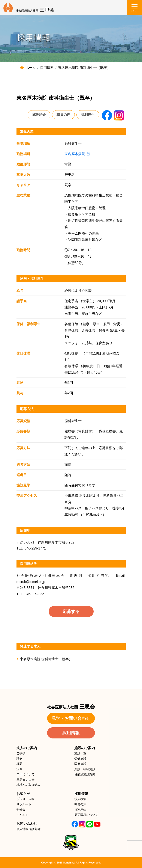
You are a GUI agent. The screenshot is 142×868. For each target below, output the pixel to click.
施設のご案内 (85, 748)
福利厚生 (88, 115)
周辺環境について (86, 815)
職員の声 (63, 115)
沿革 (19, 769)
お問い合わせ (27, 823)
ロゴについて (25, 774)
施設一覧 (80, 753)
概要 (19, 764)
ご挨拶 (21, 753)
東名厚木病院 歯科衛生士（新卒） (44, 659)
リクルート (24, 804)
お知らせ (23, 794)
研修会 (21, 809)
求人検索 (80, 799)
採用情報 (71, 733)
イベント (22, 815)
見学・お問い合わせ (71, 718)
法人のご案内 (27, 748)
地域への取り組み (28, 785)
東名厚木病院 (75, 154)
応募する (71, 611)
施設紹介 (39, 115)
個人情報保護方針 (28, 829)
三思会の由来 (25, 780)
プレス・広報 (25, 799)
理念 (19, 759)
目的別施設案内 (85, 774)
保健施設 (80, 759)
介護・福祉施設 (85, 769)
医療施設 (80, 764)
